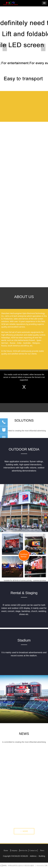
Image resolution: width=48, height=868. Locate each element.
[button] (44, 3)
